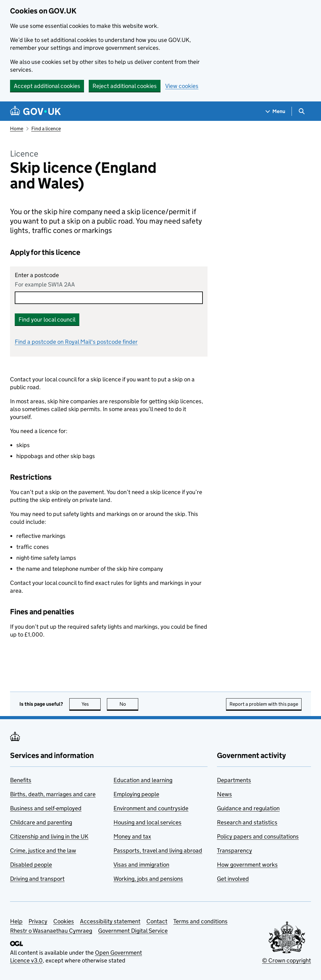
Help (16, 921)
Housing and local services (147, 822)
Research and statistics (247, 822)
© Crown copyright (287, 960)
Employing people (136, 794)
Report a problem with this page (264, 704)
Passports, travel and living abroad (158, 851)
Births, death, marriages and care (53, 794)
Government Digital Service (133, 931)
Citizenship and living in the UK (49, 836)
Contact (157, 921)
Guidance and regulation (248, 808)
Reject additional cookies (125, 86)
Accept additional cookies (47, 86)
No (129, 704)
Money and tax (132, 836)
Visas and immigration (141, 865)
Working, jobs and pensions (148, 879)
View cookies (182, 86)
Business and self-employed (46, 808)
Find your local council (47, 320)
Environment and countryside (151, 808)
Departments (234, 780)
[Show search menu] (301, 111)
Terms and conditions (200, 921)
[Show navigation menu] (276, 111)
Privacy (38, 921)
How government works (247, 865)
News (224, 794)
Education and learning (143, 780)
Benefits (21, 780)
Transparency (234, 851)
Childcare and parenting (41, 822)
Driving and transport (37, 879)
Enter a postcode (37, 275)
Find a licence (46, 129)
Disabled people (31, 865)
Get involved (233, 879)
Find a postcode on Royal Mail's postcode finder (76, 342)
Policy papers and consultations (258, 836)
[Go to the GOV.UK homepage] (35, 111)
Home (17, 129)
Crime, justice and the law (43, 851)
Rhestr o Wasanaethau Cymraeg (51, 931)
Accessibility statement (110, 921)
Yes (91, 704)
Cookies (64, 921)
